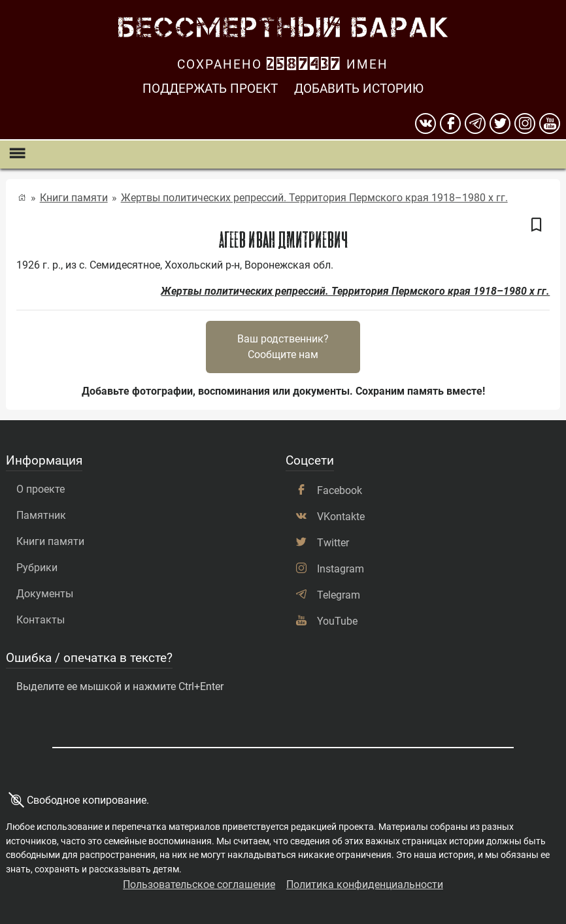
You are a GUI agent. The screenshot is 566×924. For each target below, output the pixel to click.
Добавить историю (359, 89)
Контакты (41, 620)
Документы (45, 594)
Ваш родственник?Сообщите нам (283, 347)
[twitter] (500, 124)
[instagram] (525, 124)
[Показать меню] (17, 155)
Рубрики (37, 568)
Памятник (41, 515)
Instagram (341, 569)
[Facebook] (450, 124)
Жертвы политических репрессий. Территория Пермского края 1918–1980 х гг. (314, 198)
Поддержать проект (210, 89)
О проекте (41, 489)
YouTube (337, 621)
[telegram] (475, 124)
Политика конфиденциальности (365, 884)
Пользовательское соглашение (199, 884)
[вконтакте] (425, 124)
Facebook (340, 490)
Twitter (333, 543)
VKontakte (341, 517)
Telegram (339, 595)
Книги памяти (74, 198)
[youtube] (550, 124)
